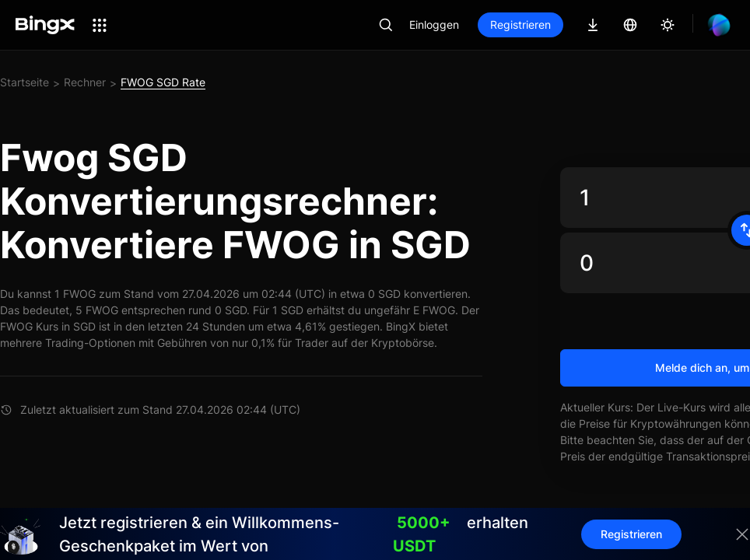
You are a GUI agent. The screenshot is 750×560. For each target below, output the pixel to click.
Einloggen (434, 24)
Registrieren (520, 24)
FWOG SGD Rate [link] (163, 82)
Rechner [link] (85, 82)
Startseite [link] (25, 82)
